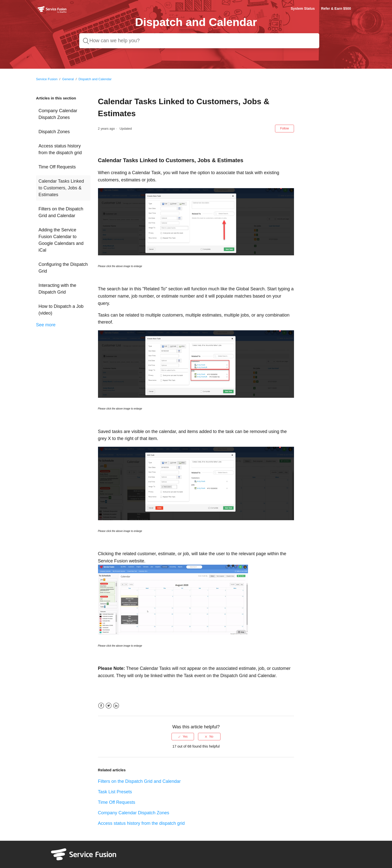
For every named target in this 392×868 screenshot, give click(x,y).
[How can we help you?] (199, 41)
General (68, 79)
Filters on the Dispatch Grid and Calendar (61, 212)
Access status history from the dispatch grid (60, 149)
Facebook (101, 706)
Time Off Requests (57, 167)
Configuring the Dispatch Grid (63, 268)
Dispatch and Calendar (95, 79)
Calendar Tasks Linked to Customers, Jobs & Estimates (61, 188)
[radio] (183, 737)
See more (46, 325)
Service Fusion (47, 79)
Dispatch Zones (54, 132)
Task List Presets (115, 792)
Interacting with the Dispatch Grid (57, 289)
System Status (303, 8)
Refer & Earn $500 (336, 8)
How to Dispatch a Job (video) (61, 310)
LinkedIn (116, 706)
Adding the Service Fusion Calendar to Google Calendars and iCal (61, 240)
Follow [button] (285, 128)
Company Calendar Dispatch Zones (58, 114)
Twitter (109, 706)
